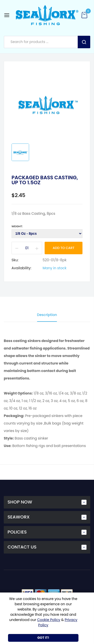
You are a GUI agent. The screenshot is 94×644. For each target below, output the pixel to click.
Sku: (15, 260)
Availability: (21, 268)
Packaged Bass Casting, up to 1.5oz (45, 180)
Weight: (17, 226)
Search (84, 42)
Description (47, 315)
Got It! (43, 638)
